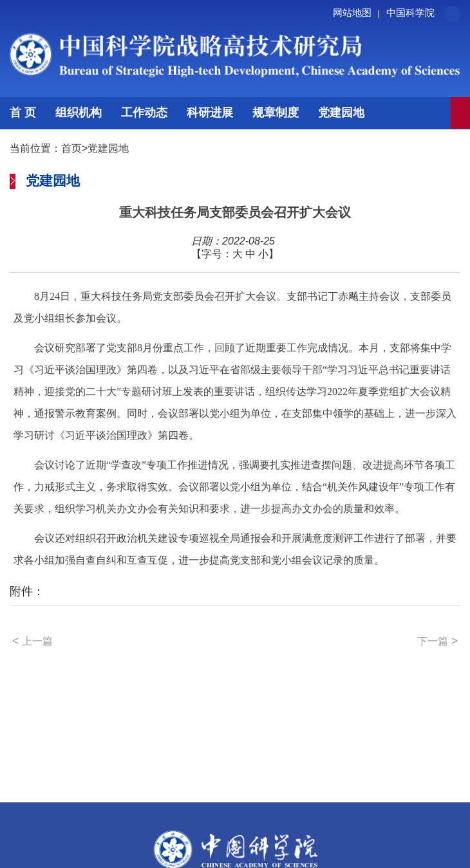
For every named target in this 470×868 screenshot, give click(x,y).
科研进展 (210, 113)
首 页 (23, 113)
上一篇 (33, 641)
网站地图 (358, 13)
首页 (71, 148)
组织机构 (79, 113)
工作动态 (144, 113)
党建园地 (341, 113)
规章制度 (276, 113)
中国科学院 (410, 13)
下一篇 (437, 641)
